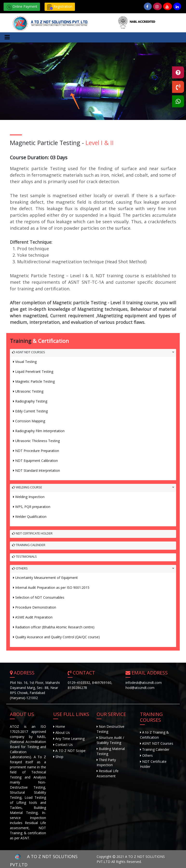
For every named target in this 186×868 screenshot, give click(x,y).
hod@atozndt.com (140, 688)
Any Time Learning (70, 739)
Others (20, 568)
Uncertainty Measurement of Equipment (46, 578)
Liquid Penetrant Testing (34, 372)
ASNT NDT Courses (29, 352)
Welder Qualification (31, 517)
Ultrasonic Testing (29, 391)
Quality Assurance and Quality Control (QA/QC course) (57, 637)
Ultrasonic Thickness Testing (37, 441)
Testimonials (24, 556)
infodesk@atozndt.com (144, 683)
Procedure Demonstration (36, 607)
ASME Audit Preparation (34, 617)
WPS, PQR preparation (33, 507)
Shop (59, 757)
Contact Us (64, 745)
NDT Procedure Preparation (37, 451)
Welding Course (27, 487)
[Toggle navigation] (7, 37)
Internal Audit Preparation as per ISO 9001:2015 (52, 587)
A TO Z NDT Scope (70, 751)
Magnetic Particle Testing (35, 381)
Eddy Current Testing (31, 411)
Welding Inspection (30, 497)
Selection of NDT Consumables (40, 597)
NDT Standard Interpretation (38, 470)
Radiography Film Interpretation (40, 431)
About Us (62, 733)
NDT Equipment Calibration (37, 461)
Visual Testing (26, 362)
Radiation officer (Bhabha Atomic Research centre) (55, 627)
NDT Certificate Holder (32, 533)
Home (60, 726)
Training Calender (29, 545)
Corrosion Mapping (30, 421)
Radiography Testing (31, 401)
